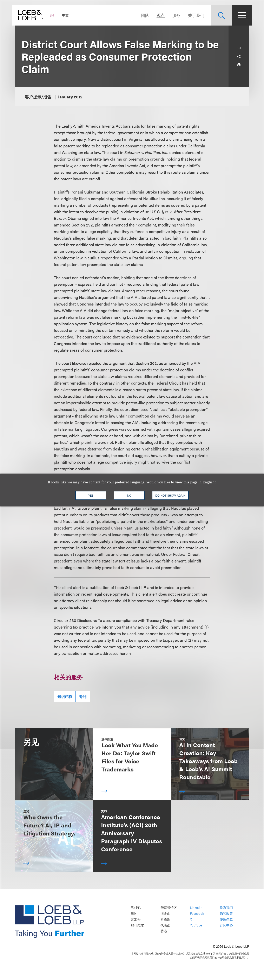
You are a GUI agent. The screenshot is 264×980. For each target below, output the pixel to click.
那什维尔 (137, 925)
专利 (83, 696)
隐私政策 (226, 913)
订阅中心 (226, 925)
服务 (173, 15)
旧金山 (165, 913)
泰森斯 (165, 919)
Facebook (197, 913)
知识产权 (65, 696)
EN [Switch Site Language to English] (55, 15)
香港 (164, 931)
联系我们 (226, 907)
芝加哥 (136, 919)
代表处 (165, 925)
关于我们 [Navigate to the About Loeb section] (193, 15)
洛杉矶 (136, 907)
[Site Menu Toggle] (239, 15)
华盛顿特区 (169, 907)
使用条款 (226, 919)
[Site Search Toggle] (218, 15)
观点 (158, 15)
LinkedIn (196, 907)
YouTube (196, 925)
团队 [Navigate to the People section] (142, 15)
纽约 (134, 913)
